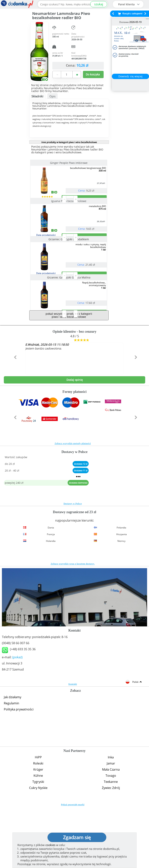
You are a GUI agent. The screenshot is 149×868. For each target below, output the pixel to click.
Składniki (37, 96)
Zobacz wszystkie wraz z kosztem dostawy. (73, 625)
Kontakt (73, 745)
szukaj (99, 4)
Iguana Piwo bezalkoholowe (69, 216)
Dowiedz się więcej (130, 76)
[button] (14, 426)
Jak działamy (13, 758)
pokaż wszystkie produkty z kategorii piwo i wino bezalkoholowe (69, 376)
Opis (52, 96)
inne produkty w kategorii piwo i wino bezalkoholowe (69, 142)
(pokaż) (17, 718)
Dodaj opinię (75, 441)
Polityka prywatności (19, 770)
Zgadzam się (77, 837)
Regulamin (11, 764)
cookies (50, 845)
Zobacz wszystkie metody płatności (73, 505)
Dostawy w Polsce (73, 565)
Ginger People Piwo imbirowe (69, 163)
